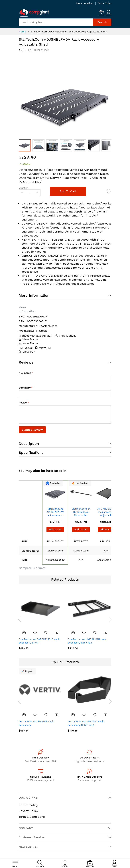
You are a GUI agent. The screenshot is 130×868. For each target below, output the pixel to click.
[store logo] (34, 13)
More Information (34, 295)
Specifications (31, 452)
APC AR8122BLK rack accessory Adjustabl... (106, 512)
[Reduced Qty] (22, 193)
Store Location (84, 3)
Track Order (105, 3)
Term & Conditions (32, 817)
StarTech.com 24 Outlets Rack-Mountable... (81, 512)
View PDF (44, 348)
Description (29, 444)
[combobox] (56, 22)
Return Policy (28, 805)
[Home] (65, 861)
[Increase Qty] (37, 193)
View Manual (65, 336)
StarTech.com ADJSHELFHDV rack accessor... (55, 512)
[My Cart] (101, 13)
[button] (38, 145)
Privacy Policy (29, 811)
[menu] (15, 863)
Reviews (26, 362)
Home (22, 32)
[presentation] (20, 619)
